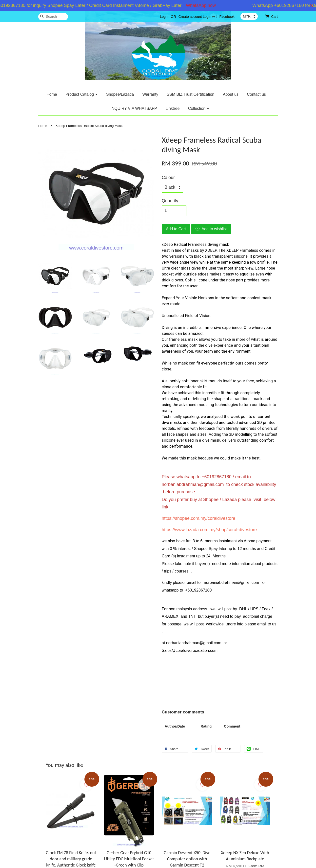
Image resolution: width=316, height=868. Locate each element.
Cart (275, 17)
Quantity (170, 201)
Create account (190, 17)
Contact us (256, 94)
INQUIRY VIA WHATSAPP (134, 108)
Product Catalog (81, 94)
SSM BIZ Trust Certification (190, 94)
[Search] (53, 17)
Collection (199, 108)
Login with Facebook (219, 17)
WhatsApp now (204, 5)
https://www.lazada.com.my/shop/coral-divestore (209, 530)
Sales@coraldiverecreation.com (190, 651)
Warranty (150, 94)
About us (231, 94)
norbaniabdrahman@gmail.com (193, 484)
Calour (168, 178)
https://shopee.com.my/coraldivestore (198, 518)
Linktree (172, 108)
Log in (165, 17)
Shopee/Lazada (120, 94)
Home (52, 94)
